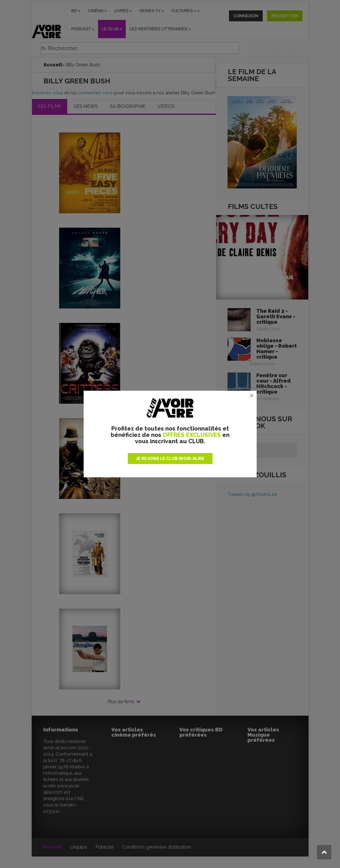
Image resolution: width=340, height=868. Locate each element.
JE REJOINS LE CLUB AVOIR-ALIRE (170, 459)
